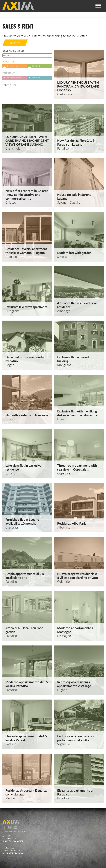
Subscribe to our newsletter (14, 831)
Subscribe (15, 43)
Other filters (9, 85)
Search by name (27, 54)
